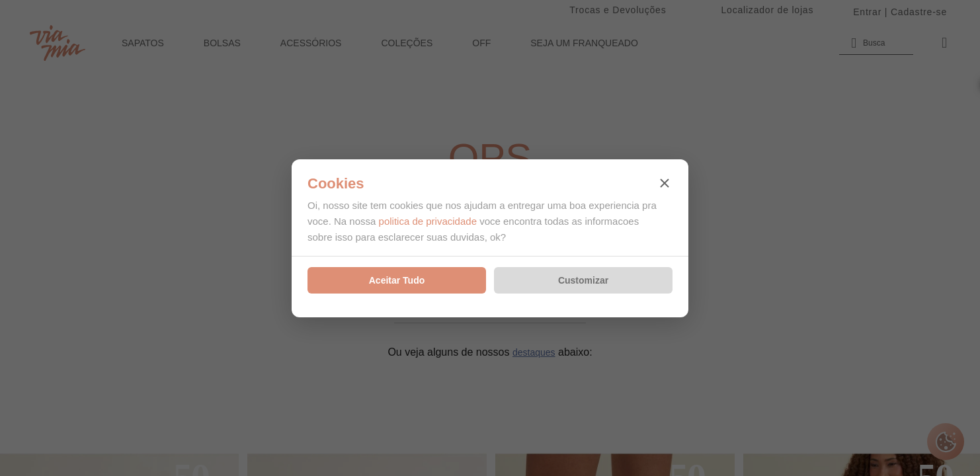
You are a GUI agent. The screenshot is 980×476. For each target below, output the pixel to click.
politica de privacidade (428, 221)
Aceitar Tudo (397, 280)
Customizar (583, 280)
